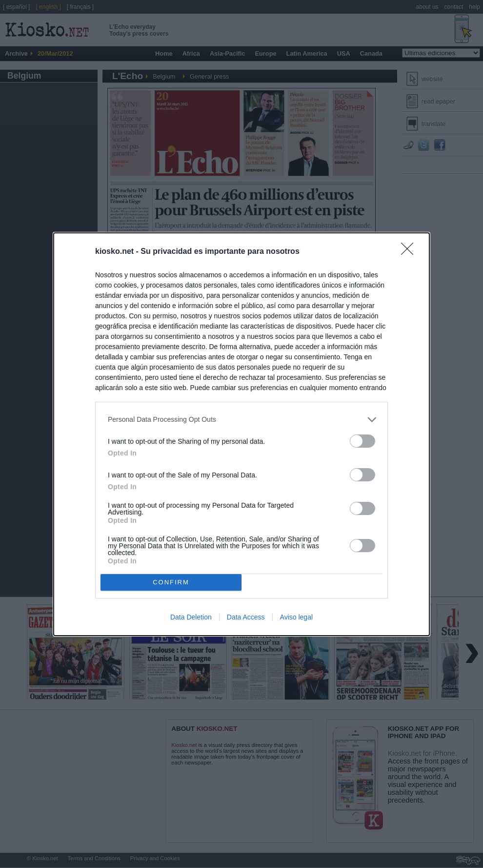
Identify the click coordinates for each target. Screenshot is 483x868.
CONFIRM (171, 582)
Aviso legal (296, 617)
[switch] (362, 441)
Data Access (246, 617)
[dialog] (241, 434)
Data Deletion (191, 617)
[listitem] (241, 420)
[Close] (410, 252)
